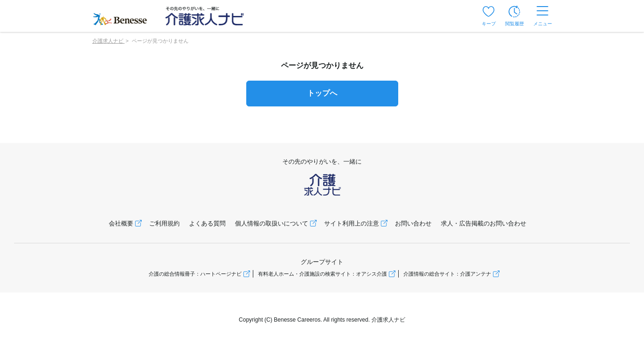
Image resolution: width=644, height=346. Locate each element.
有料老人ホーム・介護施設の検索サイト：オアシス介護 (322, 274)
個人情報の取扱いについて (272, 223)
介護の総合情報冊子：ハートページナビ (195, 274)
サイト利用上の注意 (352, 223)
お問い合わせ (413, 223)
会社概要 (121, 223)
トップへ (322, 93)
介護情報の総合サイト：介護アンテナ (447, 274)
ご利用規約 (164, 223)
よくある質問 (207, 223)
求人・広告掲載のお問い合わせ (484, 223)
